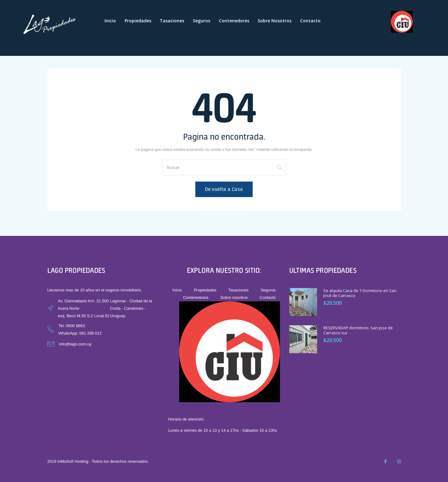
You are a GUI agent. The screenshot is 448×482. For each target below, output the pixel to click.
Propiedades (138, 21)
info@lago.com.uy (75, 344)
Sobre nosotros (275, 21)
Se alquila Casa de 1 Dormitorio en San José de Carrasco (360, 293)
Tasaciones (172, 21)
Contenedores (234, 21)
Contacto (310, 21)
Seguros (202, 21)
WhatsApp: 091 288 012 (80, 333)
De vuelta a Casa (224, 189)
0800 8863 (75, 326)
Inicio (110, 21)
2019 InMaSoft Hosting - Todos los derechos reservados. (98, 461)
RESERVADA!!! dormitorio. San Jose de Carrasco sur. (358, 330)
